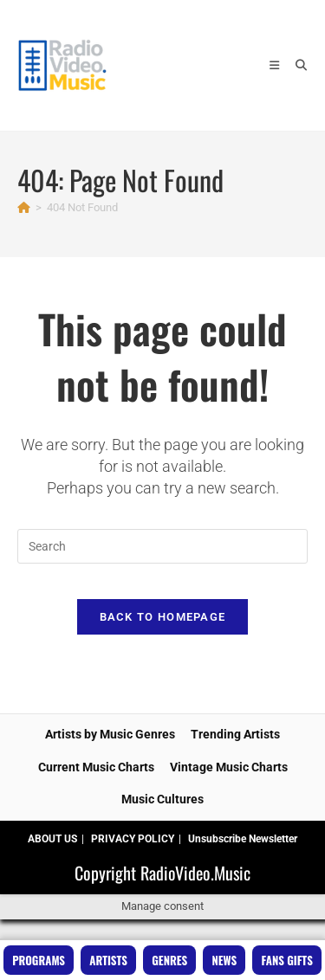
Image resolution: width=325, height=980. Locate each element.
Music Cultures (162, 799)
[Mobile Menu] (276, 65)
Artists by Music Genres (110, 734)
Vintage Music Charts (229, 767)
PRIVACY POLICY (133, 839)
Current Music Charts (96, 767)
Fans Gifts (287, 960)
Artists (108, 960)
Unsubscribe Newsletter (243, 839)
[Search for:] (295, 65)
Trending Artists (235, 734)
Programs (39, 960)
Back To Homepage (163, 617)
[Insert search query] (162, 546)
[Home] (24, 207)
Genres (169, 960)
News (225, 960)
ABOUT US (52, 839)
